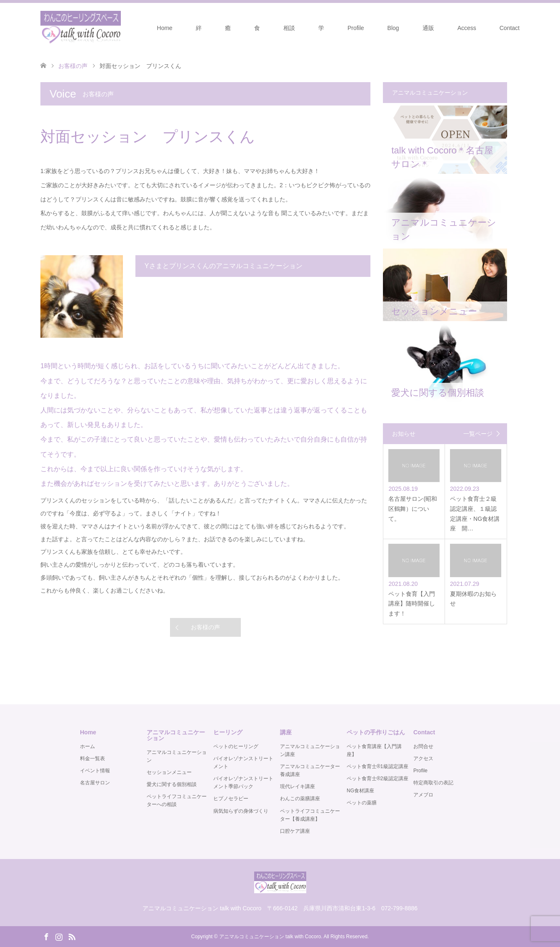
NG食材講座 (360, 791)
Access (467, 28)
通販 (428, 28)
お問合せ (423, 746)
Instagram (59, 936)
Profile (356, 28)
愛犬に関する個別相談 (172, 784)
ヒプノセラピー (231, 799)
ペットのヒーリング (236, 746)
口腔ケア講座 (295, 831)
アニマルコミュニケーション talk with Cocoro (270, 937)
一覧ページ (478, 434)
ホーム (87, 746)
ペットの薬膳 (362, 803)
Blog (393, 28)
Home (165, 28)
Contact (510, 28)
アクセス (423, 759)
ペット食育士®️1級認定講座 (377, 766)
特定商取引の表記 (433, 783)
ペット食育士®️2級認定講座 (377, 779)
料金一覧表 (92, 759)
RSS (72, 936)
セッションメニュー (169, 772)
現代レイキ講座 (297, 786)
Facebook (46, 936)
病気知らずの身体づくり (241, 811)
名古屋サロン (95, 783)
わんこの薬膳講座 (300, 799)
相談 (289, 28)
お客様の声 (205, 627)
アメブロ (423, 795)
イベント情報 (95, 771)
